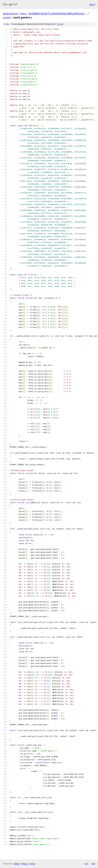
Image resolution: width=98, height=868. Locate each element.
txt (86, 864)
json (93, 864)
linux (23, 13)
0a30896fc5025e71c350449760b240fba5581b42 (56, 13)
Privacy (24, 864)
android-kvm (10, 13)
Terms (32, 864)
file (60, 24)
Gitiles (17, 864)
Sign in (92, 4)
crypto (7, 17)
